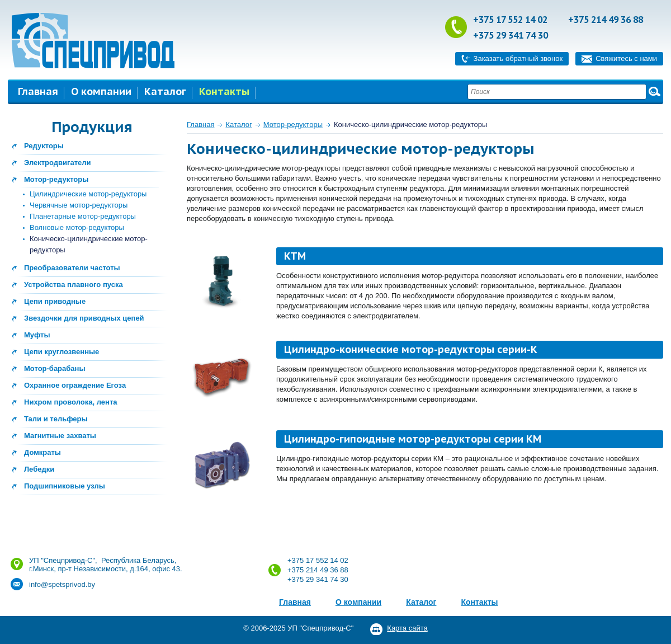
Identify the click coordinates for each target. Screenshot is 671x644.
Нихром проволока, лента (70, 402)
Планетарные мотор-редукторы (83, 216)
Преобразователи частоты (72, 268)
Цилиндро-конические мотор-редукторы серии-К (411, 349)
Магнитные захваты (60, 436)
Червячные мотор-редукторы (79, 205)
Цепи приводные (55, 301)
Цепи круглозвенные (62, 352)
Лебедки (39, 469)
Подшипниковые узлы (65, 486)
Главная (38, 91)
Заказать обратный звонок (518, 58)
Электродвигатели (58, 163)
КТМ (295, 256)
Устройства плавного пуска (74, 285)
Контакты (224, 91)
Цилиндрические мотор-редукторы (88, 194)
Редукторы (44, 146)
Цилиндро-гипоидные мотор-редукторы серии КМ (413, 439)
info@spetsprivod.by (62, 584)
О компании (101, 91)
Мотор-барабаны (55, 368)
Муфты (37, 335)
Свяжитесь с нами (626, 58)
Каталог (165, 91)
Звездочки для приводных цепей (84, 318)
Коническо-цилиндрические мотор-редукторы (410, 124)
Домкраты (42, 452)
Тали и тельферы (56, 419)
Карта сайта (407, 628)
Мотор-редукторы (56, 179)
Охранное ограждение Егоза (75, 385)
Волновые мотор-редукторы (77, 227)
